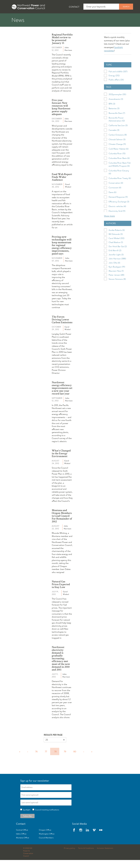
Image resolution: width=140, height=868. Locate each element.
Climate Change (117, 152)
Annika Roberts (117, 238)
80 (75, 759)
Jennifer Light (116, 262)
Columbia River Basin (119, 166)
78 (55, 759)
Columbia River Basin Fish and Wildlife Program (120, 172)
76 (36, 759)
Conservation (116, 191)
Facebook (74, 838)
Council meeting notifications (47, 818)
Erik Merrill (115, 258)
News (26, 18)
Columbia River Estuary (119, 180)
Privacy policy (70, 856)
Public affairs (116, 88)
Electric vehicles (117, 214)
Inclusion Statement (105, 856)
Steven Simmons (117, 287)
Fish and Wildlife (47, 18)
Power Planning (75, 18)
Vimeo (94, 838)
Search (126, 7)
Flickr (101, 838)
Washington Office (47, 842)
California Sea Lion (118, 133)
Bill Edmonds (116, 242)
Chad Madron (116, 250)
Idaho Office (21, 842)
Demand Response (118, 205)
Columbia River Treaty (120, 186)
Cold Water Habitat (119, 157)
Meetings (98, 18)
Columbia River (117, 161)
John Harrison (117, 267)
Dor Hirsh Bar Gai (118, 254)
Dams (113, 200)
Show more (109, 224)
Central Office (22, 838)
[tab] (8, 17)
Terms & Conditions (86, 856)
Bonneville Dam (117, 121)
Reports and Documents (125, 18)
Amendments (116, 107)
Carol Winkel (117, 246)
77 (46, 759)
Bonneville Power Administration (117, 127)
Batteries (114, 116)
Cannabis (114, 138)
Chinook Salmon (117, 147)
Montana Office (23, 846)
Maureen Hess (116, 279)
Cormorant (115, 196)
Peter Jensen (116, 283)
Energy (114, 84)
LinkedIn (87, 838)
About (10, 18)
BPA (112, 112)
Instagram (81, 838)
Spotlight (26, 818)
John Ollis (114, 271)
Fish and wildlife (118, 79)
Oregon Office (45, 838)
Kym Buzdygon (117, 275)
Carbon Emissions (118, 143)
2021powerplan (117, 102)
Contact (74, 7)
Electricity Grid (117, 219)
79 (65, 759)
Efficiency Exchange (119, 210)
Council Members (46, 846)
